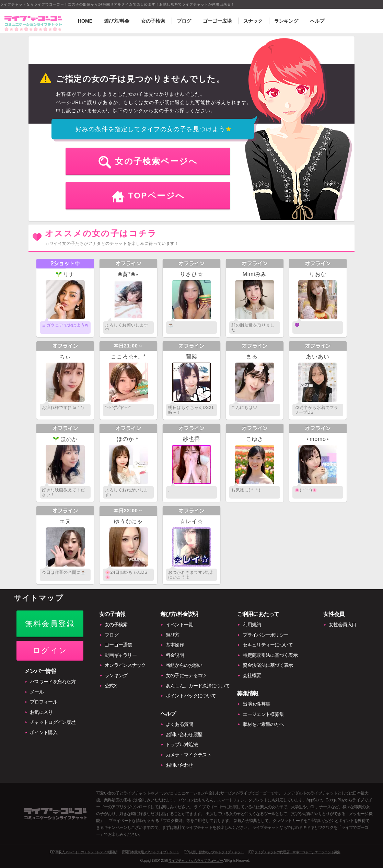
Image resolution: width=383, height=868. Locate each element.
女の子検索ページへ (156, 161)
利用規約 (252, 625)
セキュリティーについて (268, 645)
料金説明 (175, 655)
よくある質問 (179, 724)
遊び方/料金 (117, 21)
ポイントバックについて (191, 696)
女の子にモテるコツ (186, 675)
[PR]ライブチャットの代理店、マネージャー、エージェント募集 (294, 852)
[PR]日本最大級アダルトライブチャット (150, 852)
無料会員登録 (50, 624)
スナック (253, 21)
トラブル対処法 (182, 744)
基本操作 (175, 645)
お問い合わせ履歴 (184, 734)
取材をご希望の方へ (263, 724)
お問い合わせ (179, 765)
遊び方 (173, 635)
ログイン (50, 650)
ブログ (184, 21)
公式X (111, 686)
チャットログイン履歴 (53, 722)
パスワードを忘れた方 (53, 682)
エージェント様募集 (263, 714)
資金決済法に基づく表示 (268, 665)
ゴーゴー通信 (118, 645)
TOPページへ (157, 196)
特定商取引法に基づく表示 (270, 655)
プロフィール (44, 702)
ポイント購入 (44, 732)
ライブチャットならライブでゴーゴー (196, 861)
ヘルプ (317, 21)
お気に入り (41, 712)
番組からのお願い (184, 665)
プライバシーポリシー (265, 635)
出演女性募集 (256, 704)
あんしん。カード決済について (198, 686)
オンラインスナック (125, 665)
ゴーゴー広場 (217, 21)
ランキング (286, 21)
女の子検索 (153, 21)
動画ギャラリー (121, 655)
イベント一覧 (179, 625)
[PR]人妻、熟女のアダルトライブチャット (214, 852)
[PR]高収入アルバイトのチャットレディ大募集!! (83, 852)
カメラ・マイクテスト (189, 755)
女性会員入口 (343, 625)
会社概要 (252, 675)
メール (37, 692)
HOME (85, 21)
